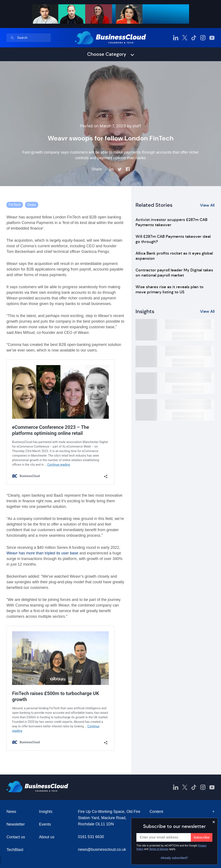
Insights (46, 812)
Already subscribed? (174, 858)
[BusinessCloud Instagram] (203, 38)
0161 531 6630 (91, 837)
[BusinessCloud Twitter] (185, 38)
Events (45, 824)
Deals (32, 205)
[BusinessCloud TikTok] (194, 38)
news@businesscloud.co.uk (102, 849)
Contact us (16, 837)
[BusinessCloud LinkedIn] (176, 38)
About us (47, 837)
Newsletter (16, 824)
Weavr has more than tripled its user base (42, 553)
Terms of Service (159, 849)
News (11, 812)
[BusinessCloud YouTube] (212, 38)
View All (207, 205)
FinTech (15, 205)
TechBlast (15, 850)
